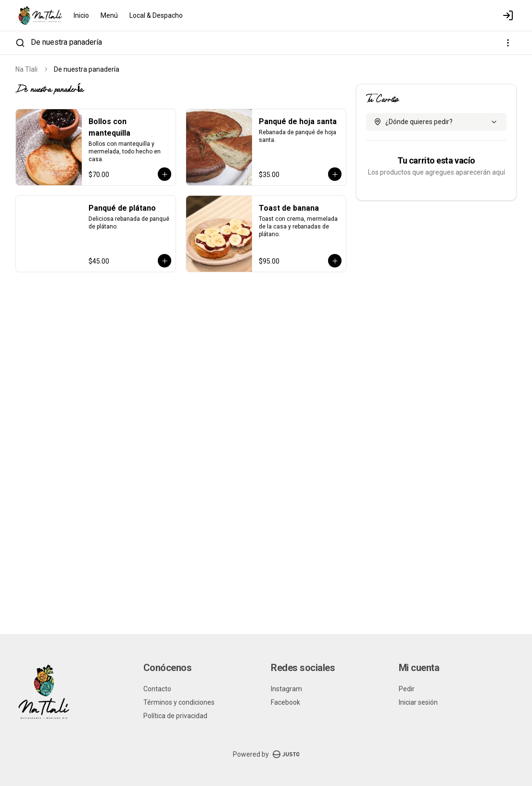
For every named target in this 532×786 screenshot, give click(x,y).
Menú (109, 15)
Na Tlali (26, 69)
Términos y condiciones (179, 702)
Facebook (285, 702)
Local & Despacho (156, 15)
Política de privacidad (175, 716)
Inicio (81, 15)
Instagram (286, 689)
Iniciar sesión (418, 702)
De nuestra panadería (66, 42)
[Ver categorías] (508, 43)
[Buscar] (20, 43)
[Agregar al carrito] (165, 174)
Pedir (407, 689)
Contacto (157, 689)
